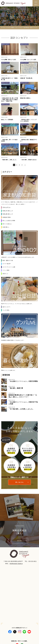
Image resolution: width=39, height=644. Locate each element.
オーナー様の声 (6, 264)
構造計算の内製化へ (26, 98)
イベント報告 (6, 270)
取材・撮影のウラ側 (8, 260)
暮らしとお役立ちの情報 (9, 221)
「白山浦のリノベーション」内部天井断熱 (23, 381)
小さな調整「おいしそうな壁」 (29, 60)
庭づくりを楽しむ (7, 224)
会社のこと (5, 274)
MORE (19, 514)
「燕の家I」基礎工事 (16, 388)
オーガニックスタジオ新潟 (8, 28)
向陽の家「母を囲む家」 (27, 78)
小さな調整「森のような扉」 (9, 60)
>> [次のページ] (25, 165)
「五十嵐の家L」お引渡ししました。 (21, 409)
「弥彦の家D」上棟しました (9, 160)
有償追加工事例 (6, 217)
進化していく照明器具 (7, 120)
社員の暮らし (6, 227)
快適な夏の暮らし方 (8, 214)
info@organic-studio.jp (16, 564)
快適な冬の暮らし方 (8, 211)
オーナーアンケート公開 (9, 267)
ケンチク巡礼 (6, 310)
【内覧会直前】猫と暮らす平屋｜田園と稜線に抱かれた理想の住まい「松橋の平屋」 (10, 100)
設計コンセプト (5, 44)
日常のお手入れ (6, 207)
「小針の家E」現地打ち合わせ (28, 160)
